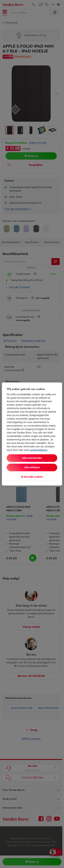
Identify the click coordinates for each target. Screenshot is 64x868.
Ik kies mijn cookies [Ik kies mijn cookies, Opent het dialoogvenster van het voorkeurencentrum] (32, 477)
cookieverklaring (38, 450)
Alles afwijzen (32, 467)
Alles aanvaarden (32, 458)
